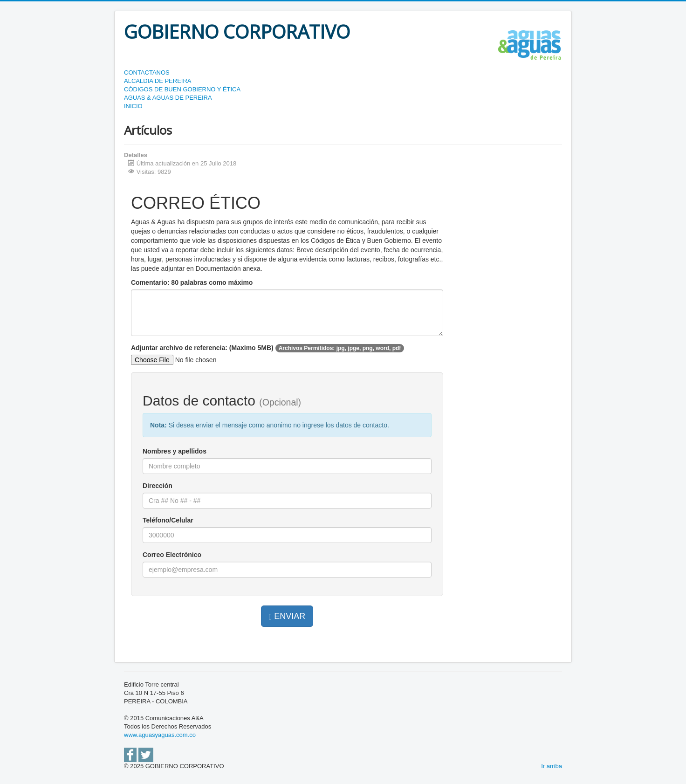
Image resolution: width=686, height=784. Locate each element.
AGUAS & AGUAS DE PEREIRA (168, 98)
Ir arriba (552, 766)
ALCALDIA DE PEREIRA (158, 81)
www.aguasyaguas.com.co (160, 735)
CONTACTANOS (147, 72)
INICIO (133, 106)
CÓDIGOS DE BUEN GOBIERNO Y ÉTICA (182, 89)
